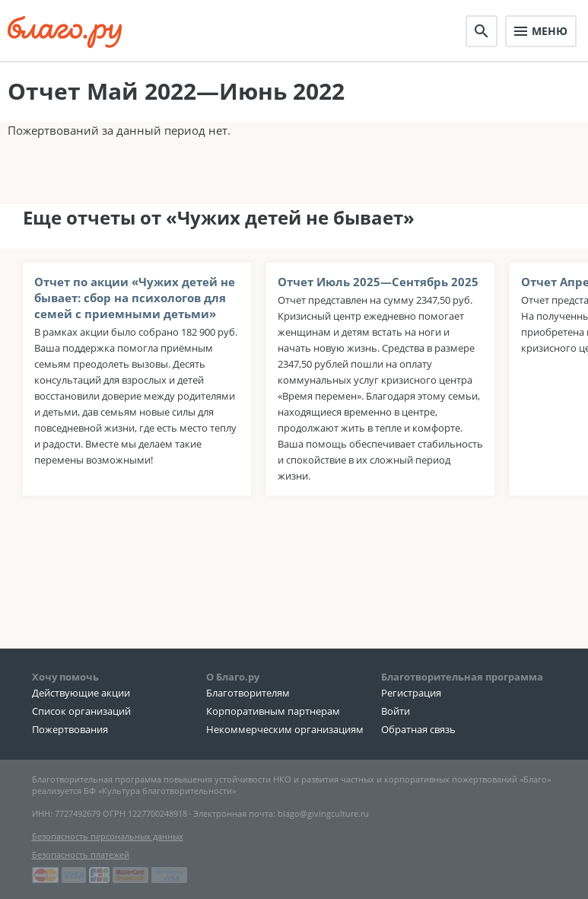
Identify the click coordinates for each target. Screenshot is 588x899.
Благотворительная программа (462, 677)
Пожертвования (70, 729)
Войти (396, 711)
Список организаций (81, 711)
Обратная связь (418, 729)
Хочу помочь (65, 677)
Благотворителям (248, 693)
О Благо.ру (233, 677)
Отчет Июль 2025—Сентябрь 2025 (378, 282)
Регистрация (411, 693)
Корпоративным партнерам (273, 711)
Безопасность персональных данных (108, 836)
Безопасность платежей (81, 854)
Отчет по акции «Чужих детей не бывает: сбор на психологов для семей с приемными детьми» (135, 298)
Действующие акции (81, 693)
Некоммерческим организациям (285, 729)
